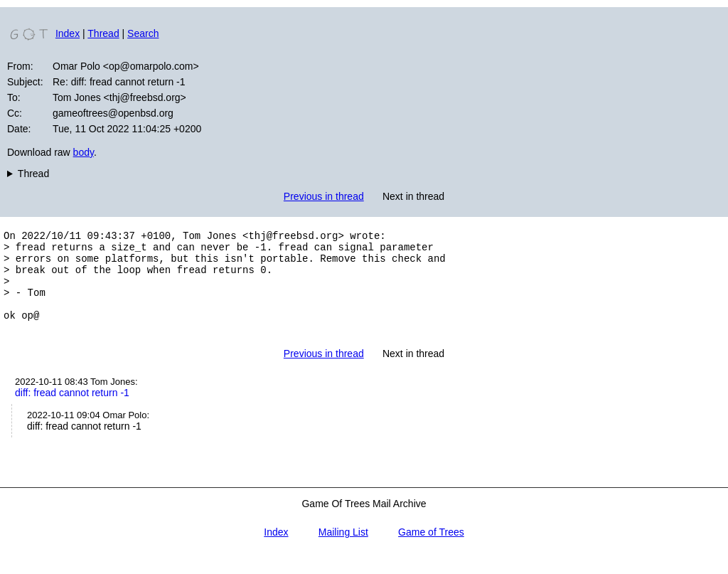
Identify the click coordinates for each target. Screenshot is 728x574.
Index (68, 33)
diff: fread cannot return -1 (72, 412)
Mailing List (343, 551)
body (84, 152)
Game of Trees (431, 551)
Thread (103, 33)
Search (143, 33)
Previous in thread (324, 196)
